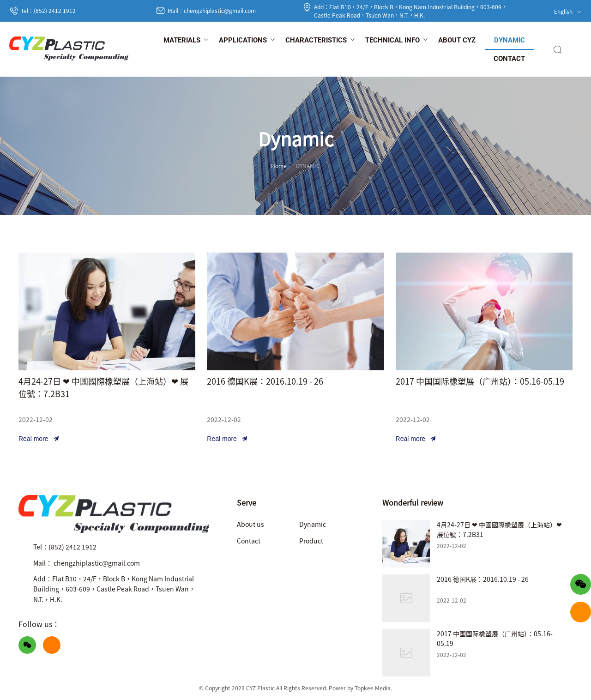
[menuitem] (182, 41)
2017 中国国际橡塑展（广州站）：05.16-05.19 (480, 381)
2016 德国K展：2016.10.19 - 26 (265, 381)
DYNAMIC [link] (308, 166)
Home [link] (279, 166)
